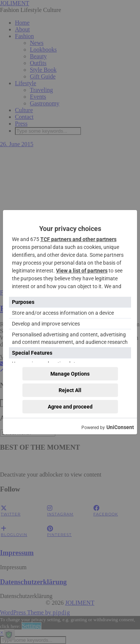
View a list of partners (82, 271)
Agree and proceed (70, 407)
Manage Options (70, 374)
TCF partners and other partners (78, 239)
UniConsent (120, 427)
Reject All (70, 390)
